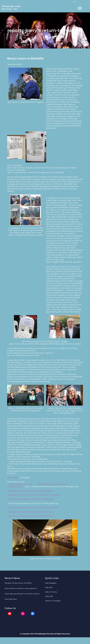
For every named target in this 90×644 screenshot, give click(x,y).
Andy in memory (51, 593)
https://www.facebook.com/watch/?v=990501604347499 (33, 508)
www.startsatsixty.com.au (20, 485)
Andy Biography (51, 584)
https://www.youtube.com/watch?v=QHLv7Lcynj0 (30, 513)
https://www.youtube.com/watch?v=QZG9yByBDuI (31, 500)
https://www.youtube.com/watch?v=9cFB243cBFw (30, 517)
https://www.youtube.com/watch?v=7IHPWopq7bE (30, 491)
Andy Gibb (49, 588)
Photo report (13, 478)
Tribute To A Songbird (53, 601)
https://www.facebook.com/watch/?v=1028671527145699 (33, 496)
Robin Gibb (49, 597)
